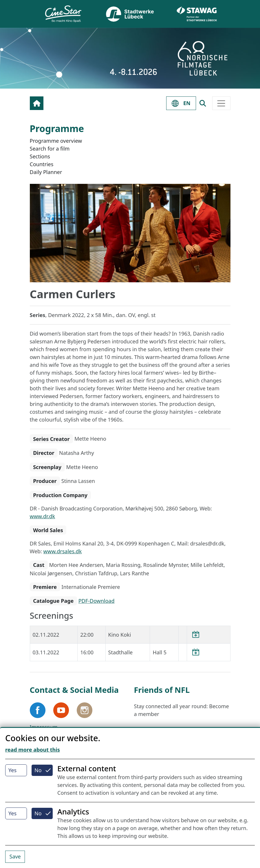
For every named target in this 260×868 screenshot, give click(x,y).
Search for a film (50, 149)
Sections (40, 156)
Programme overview (56, 141)
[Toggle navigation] (221, 103)
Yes (12, 770)
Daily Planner (46, 172)
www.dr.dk (43, 516)
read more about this (33, 750)
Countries (42, 164)
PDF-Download (97, 601)
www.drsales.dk (63, 551)
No (38, 770)
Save (15, 856)
